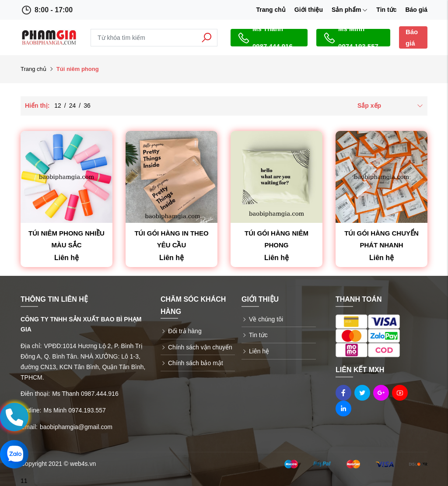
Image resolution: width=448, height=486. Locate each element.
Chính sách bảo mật (196, 363)
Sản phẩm (350, 10)
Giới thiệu (309, 10)
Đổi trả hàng (185, 331)
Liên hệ (259, 351)
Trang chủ (271, 10)
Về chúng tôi (266, 319)
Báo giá (416, 10)
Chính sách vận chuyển (200, 347)
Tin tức (386, 10)
